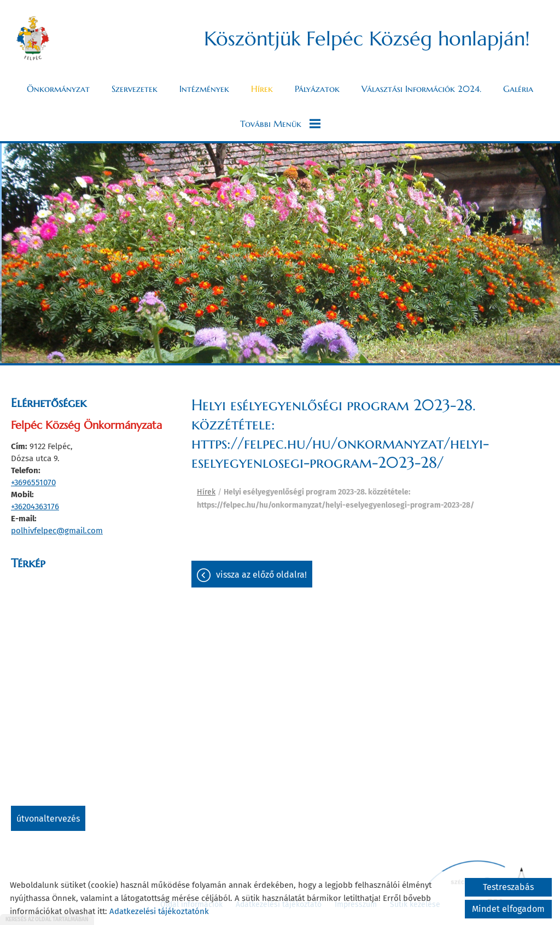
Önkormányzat (58, 89)
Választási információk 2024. (421, 89)
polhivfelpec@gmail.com (57, 531)
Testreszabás (508, 887)
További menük (280, 124)
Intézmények (204, 89)
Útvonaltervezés (48, 819)
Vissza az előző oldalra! (261, 575)
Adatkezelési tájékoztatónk (159, 911)
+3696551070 (33, 482)
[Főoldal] (33, 38)
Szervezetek (135, 89)
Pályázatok (317, 89)
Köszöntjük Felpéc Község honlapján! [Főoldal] (367, 39)
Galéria (518, 89)
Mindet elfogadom (508, 909)
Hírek (262, 89)
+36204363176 (35, 507)
